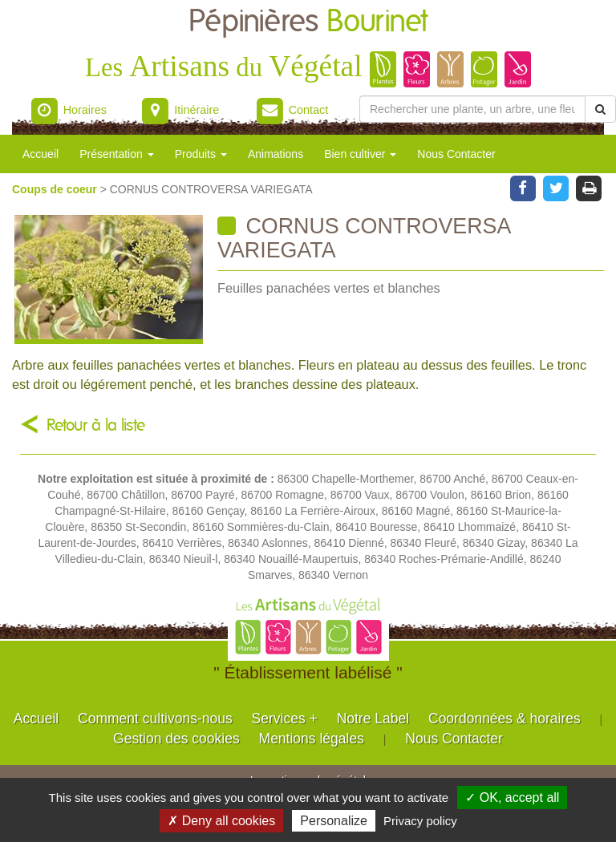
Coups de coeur (56, 189)
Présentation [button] (117, 154)
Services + (285, 719)
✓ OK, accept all (512, 797)
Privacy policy (420, 821)
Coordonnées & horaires (505, 719)
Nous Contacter (456, 154)
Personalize (334, 821)
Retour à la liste (96, 425)
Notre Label (373, 719)
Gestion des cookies (176, 739)
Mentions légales (312, 739)
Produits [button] (201, 154)
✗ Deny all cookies (221, 821)
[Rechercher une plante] (472, 109)
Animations (276, 154)
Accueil (41, 154)
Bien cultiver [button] (360, 154)
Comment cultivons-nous (155, 719)
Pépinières (308, 22)
